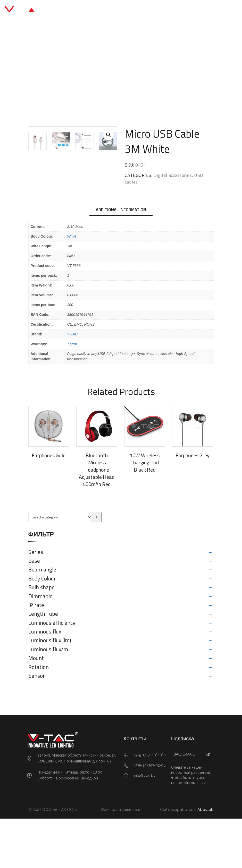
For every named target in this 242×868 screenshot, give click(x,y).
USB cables (128, 70)
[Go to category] (97, 566)
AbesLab (206, 859)
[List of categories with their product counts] (60, 566)
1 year (72, 393)
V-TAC (72, 384)
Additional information (121, 259)
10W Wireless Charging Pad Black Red (145, 512)
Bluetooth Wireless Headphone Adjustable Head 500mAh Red (97, 519)
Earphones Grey (193, 505)
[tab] (121, 259)
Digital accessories (93, 70)
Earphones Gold (49, 505)
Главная (60, 70)
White (72, 286)
